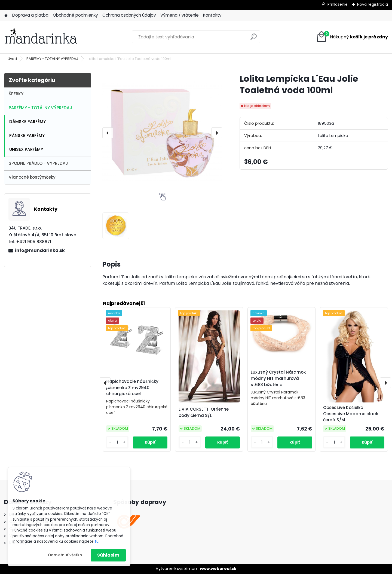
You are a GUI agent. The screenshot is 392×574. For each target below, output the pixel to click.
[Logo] (42, 37)
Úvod (12, 59)
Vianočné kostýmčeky (32, 177)
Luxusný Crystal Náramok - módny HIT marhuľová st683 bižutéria (280, 378)
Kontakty (212, 15)
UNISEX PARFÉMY (26, 149)
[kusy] (117, 442)
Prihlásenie (338, 4)
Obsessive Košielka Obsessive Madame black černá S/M (351, 414)
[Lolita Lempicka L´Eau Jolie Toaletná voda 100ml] (162, 133)
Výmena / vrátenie (180, 15)
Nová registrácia (373, 4)
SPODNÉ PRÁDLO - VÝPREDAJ (38, 163)
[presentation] (108, 133)
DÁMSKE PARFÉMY (27, 122)
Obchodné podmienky (75, 15)
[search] (254, 39)
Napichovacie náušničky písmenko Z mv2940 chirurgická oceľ (132, 388)
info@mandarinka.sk (40, 250)
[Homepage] (6, 15)
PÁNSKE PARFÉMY (27, 135)
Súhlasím (108, 555)
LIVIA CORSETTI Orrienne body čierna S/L (204, 412)
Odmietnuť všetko (65, 555)
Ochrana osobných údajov (129, 15)
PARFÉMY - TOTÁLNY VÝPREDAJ (52, 59)
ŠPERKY (16, 94)
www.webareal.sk (218, 569)
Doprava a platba (30, 15)
